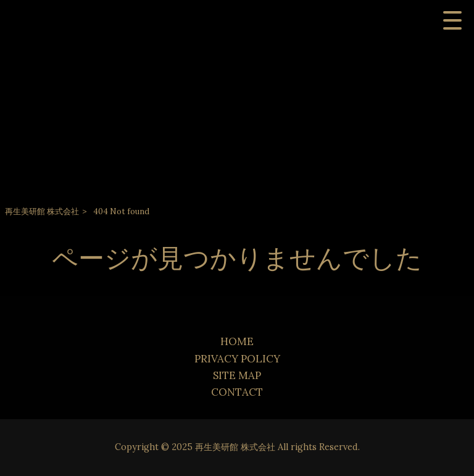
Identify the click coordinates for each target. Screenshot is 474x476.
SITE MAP (237, 375)
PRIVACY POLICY (237, 359)
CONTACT (237, 392)
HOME (237, 341)
